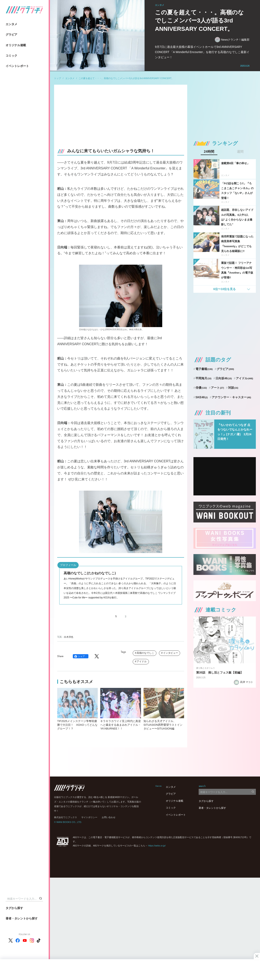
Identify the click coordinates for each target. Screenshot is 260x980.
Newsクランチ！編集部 (232, 40)
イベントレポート (17, 66)
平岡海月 (204, 378)
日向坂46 (224, 378)
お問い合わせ (109, 817)
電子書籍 (204, 369)
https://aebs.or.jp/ (157, 846)
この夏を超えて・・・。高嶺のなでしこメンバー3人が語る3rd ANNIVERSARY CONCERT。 (126, 78)
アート (217, 388)
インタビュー (171, 653)
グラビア (11, 35)
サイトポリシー (89, 817)
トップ (58, 78)
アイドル (142, 661)
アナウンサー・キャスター (231, 397)
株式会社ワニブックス (66, 817)
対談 (233, 388)
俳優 (201, 388)
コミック (11, 56)
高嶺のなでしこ (145, 653)
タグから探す (14, 908)
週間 (240, 152)
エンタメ (11, 24)
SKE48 (202, 397)
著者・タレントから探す (22, 918)
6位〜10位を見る (225, 289)
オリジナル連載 (16, 45)
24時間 (209, 152)
